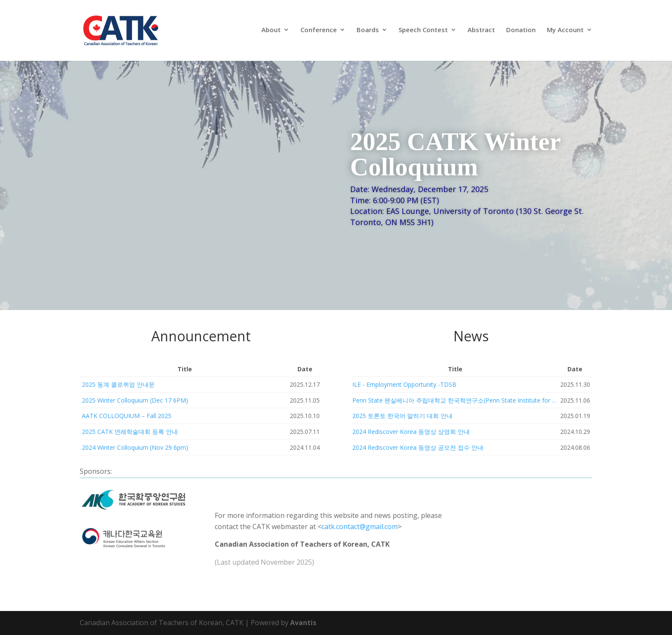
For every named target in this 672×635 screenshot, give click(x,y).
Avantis (303, 623)
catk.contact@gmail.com (360, 527)
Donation (521, 32)
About (271, 32)
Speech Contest (423, 32)
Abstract (481, 32)
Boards (368, 32)
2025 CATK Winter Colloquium (455, 154)
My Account (565, 32)
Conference (319, 32)
